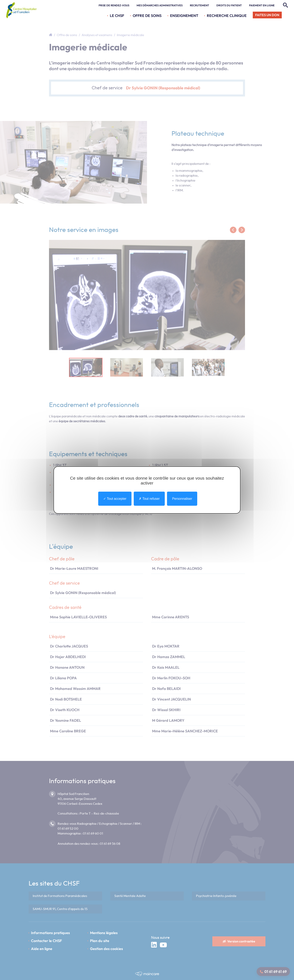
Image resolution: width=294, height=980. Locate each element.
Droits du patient (229, 5)
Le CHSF (117, 16)
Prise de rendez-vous (114, 5)
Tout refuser (149, 499)
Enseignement (184, 16)
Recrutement (199, 5)
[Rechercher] (285, 5)
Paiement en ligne (262, 5)
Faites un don (267, 15)
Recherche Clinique (227, 16)
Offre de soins (147, 16)
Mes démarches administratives (160, 5)
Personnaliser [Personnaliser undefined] (182, 499)
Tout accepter (115, 499)
